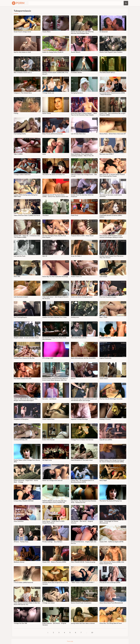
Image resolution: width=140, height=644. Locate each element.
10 (92, 633)
